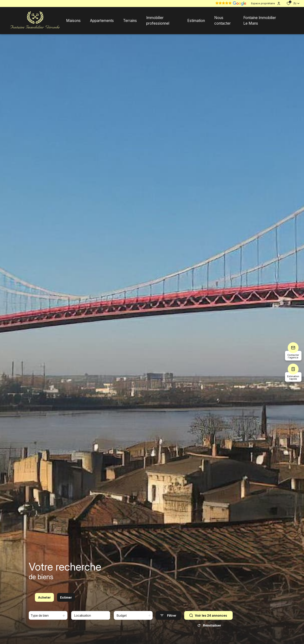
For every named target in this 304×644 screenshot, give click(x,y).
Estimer (66, 598)
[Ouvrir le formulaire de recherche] (168, 616)
